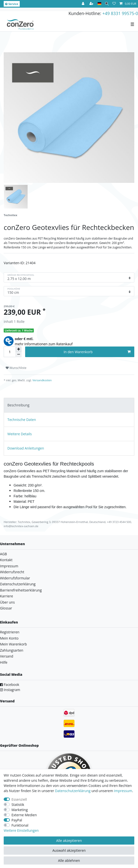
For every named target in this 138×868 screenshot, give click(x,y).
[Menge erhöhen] (18, 349)
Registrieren (10, 632)
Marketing (20, 810)
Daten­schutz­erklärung (73, 791)
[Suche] (107, 4)
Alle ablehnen (69, 860)
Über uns (7, 602)
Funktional (20, 825)
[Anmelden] (84, 4)
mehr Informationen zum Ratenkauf (44, 344)
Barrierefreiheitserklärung (21, 590)
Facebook (10, 685)
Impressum (9, 566)
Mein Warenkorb (13, 644)
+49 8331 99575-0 (120, 13)
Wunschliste (16, 368)
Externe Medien (24, 815)
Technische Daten (22, 420)
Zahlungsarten (12, 650)
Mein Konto (9, 638)
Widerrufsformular (15, 578)
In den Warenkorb (97, 352)
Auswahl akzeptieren (69, 850)
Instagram (10, 690)
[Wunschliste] (114, 4)
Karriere (7, 596)
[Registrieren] (92, 4)
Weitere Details (20, 434)
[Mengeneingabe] (10, 352)
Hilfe (4, 662)
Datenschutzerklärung (18, 584)
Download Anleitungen (26, 448)
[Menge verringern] (18, 355)
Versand (7, 656)
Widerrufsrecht (12, 572)
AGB (3, 554)
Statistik (18, 805)
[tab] (69, 405)
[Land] (99, 4)
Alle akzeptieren (69, 841)
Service (12, 4)
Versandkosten (42, 380)
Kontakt (6, 560)
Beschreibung (18, 405)
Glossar (6, 608)
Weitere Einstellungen (21, 830)
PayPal (17, 820)
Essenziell (19, 799)
